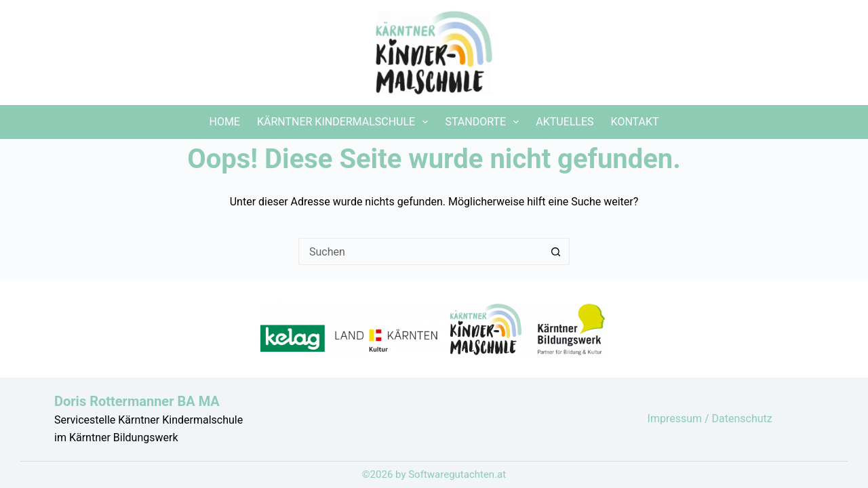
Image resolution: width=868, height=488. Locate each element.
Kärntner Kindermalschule (345, 122)
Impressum (676, 419)
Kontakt (635, 122)
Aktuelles (565, 122)
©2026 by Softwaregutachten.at (434, 474)
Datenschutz (742, 419)
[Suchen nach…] (420, 251)
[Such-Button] (556, 251)
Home (224, 122)
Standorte (485, 122)
